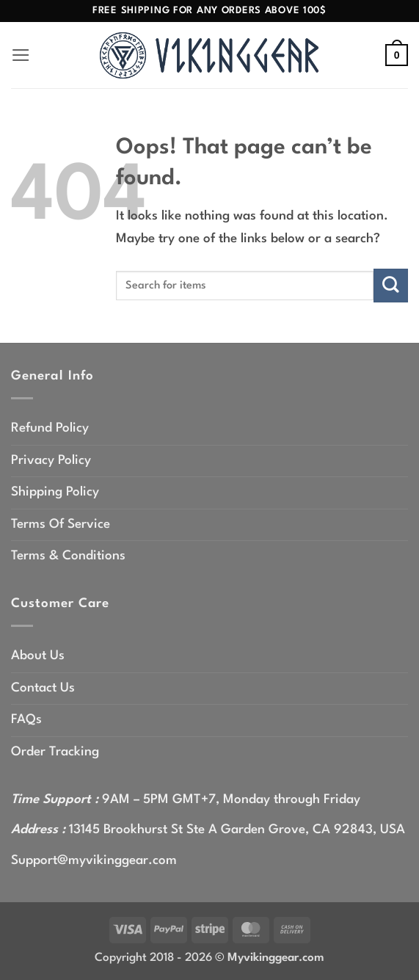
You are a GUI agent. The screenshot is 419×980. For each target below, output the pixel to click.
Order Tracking (55, 752)
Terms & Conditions (68, 556)
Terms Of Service (61, 525)
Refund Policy (50, 428)
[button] (22, 55)
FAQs (26, 720)
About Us (38, 656)
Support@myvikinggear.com (94, 861)
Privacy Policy (51, 461)
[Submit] (391, 286)
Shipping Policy (55, 492)
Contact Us (43, 688)
